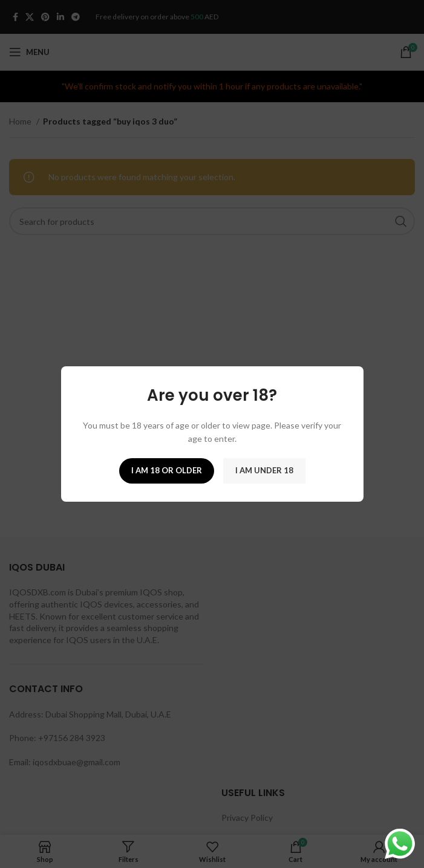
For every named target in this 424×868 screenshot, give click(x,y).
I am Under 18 (264, 470)
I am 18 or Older (167, 470)
